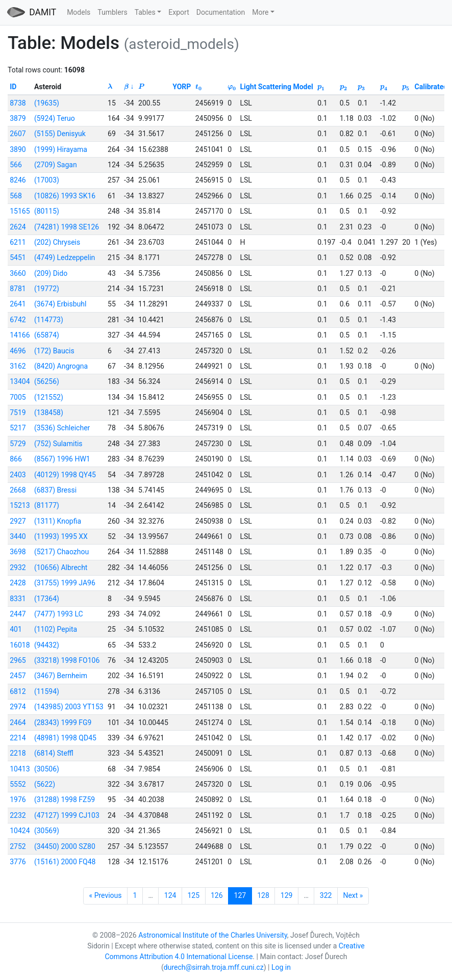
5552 (18, 784)
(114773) (49, 320)
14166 (20, 335)
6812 (18, 691)
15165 (20, 211)
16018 (20, 645)
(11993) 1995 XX (61, 536)
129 (287, 895)
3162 (18, 366)
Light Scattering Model (277, 87)
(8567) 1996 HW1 (62, 459)
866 (16, 459)
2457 (18, 676)
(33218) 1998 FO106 (67, 660)
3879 (18, 118)
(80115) (47, 211)
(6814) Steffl (54, 753)
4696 (18, 351)
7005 (18, 397)
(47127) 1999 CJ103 (67, 815)
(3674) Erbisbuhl (60, 304)
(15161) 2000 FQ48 (65, 862)
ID (13, 87)
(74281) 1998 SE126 (67, 227)
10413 (20, 769)
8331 (18, 599)
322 (326, 895)
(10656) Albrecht (61, 568)
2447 (18, 614)
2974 (18, 707)
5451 (18, 257)
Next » (353, 895)
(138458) (49, 412)
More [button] (260, 12)
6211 (18, 242)
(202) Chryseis (57, 242)
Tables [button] (145, 12)
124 (170, 895)
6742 (18, 320)
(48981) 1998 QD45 (65, 738)
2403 (18, 475)
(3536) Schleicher (62, 428)
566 (16, 165)
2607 (18, 134)
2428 (18, 583)
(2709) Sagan (56, 165)
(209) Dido (51, 273)
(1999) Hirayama (61, 149)
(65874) (47, 335)
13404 (20, 381)
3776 (18, 862)
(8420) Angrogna (61, 366)
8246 (18, 180)
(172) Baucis (54, 351)
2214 (18, 738)
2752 (18, 846)
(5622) (45, 784)
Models (79, 12)
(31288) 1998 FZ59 (65, 800)
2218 (18, 753)
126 (217, 895)
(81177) (47, 505)
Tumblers (112, 12)
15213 (20, 505)
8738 (18, 103)
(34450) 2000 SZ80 (65, 846)
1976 (18, 800)
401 (16, 629)
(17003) (47, 180)
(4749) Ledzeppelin (65, 257)
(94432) (47, 645)
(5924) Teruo (55, 118)
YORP (182, 87)
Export (179, 12)
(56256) (47, 381)
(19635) (47, 103)
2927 (18, 521)
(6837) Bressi (55, 490)
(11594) (47, 691)
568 (16, 196)
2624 (18, 227)
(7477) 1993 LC (59, 614)
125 (193, 895)
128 (263, 895)
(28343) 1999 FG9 (63, 723)
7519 (18, 412)
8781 (18, 289)
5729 (18, 444)
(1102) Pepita (56, 629)
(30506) (47, 769)
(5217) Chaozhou (61, 552)
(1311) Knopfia (58, 521)
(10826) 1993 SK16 (65, 196)
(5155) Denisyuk (60, 134)
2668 (18, 490)
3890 (18, 149)
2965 (18, 660)
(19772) (47, 289)
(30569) (47, 831)
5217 (18, 428)
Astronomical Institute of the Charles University (213, 935)
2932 (18, 568)
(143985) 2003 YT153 (69, 707)
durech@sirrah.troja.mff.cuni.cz (214, 967)
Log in (281, 967)
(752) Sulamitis (58, 444)
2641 (18, 304)
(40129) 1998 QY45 (65, 475)
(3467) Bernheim (61, 676)
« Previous (106, 895)
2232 (18, 815)
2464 (18, 723)
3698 (18, 552)
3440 (18, 536)
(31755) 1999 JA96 (65, 583)
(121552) (49, 397)
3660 (18, 273)
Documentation (221, 12)
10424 (20, 831)
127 (240, 895)
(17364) (47, 599)
